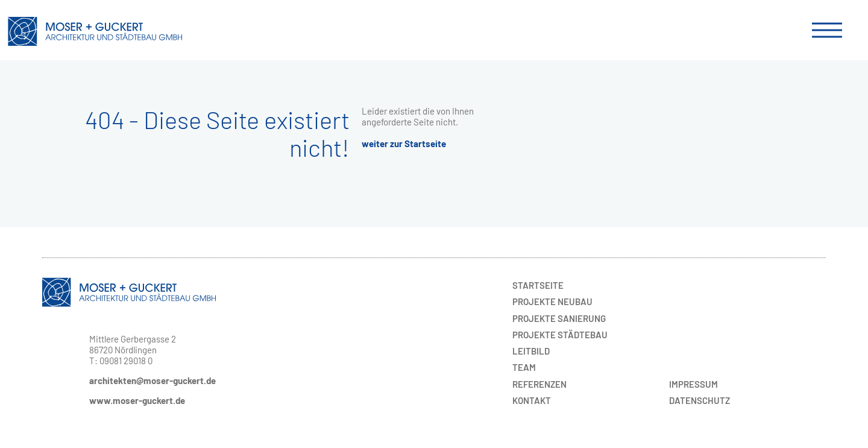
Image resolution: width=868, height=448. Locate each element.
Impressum (693, 384)
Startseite (538, 285)
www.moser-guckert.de (137, 400)
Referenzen (539, 384)
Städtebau (560, 335)
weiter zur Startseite (404, 144)
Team (524, 367)
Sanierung (559, 318)
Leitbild (531, 351)
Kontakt (532, 400)
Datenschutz (700, 400)
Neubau (552, 301)
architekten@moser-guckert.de (153, 380)
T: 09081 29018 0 (121, 361)
